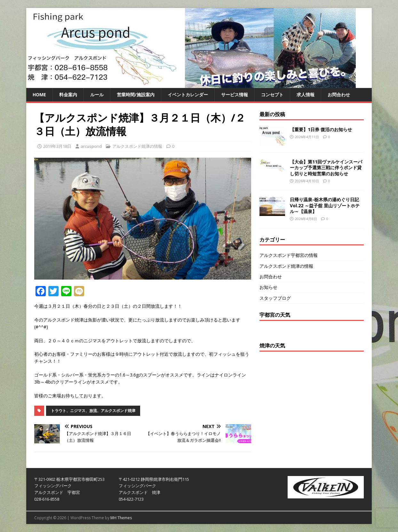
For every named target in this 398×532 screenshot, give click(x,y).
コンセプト (272, 95)
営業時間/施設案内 (136, 95)
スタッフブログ (275, 298)
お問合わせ (339, 95)
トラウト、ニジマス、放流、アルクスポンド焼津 (93, 411)
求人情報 (306, 95)
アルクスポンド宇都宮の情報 (289, 255)
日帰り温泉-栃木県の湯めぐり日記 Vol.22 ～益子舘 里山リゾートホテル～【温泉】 (325, 205)
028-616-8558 (47, 499)
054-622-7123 (131, 499)
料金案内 (68, 95)
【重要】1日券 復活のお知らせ (321, 129)
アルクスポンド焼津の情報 (137, 146)
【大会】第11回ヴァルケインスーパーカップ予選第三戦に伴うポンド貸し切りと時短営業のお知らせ (326, 167)
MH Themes (121, 518)
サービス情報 (235, 95)
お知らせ (268, 287)
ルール (97, 95)
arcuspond (91, 146)
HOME (39, 95)
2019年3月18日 (57, 146)
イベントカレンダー (188, 95)
